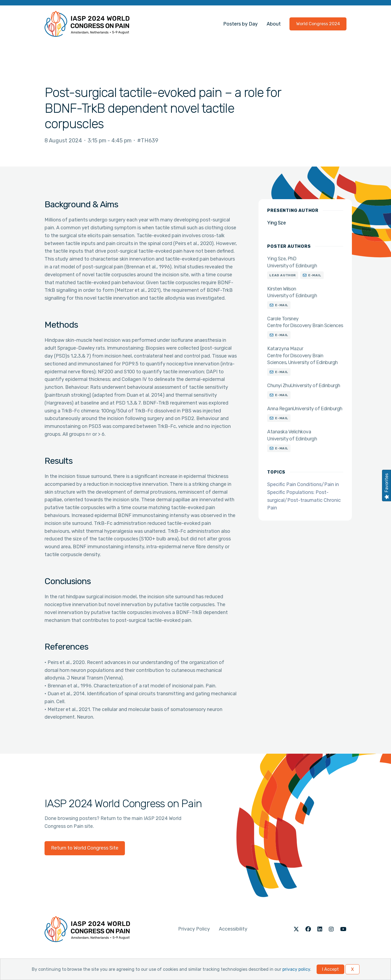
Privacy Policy (194, 929)
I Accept (330, 969)
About (274, 24)
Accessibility (233, 929)
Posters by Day (240, 24)
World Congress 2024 (318, 24)
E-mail (315, 275)
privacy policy (296, 969)
